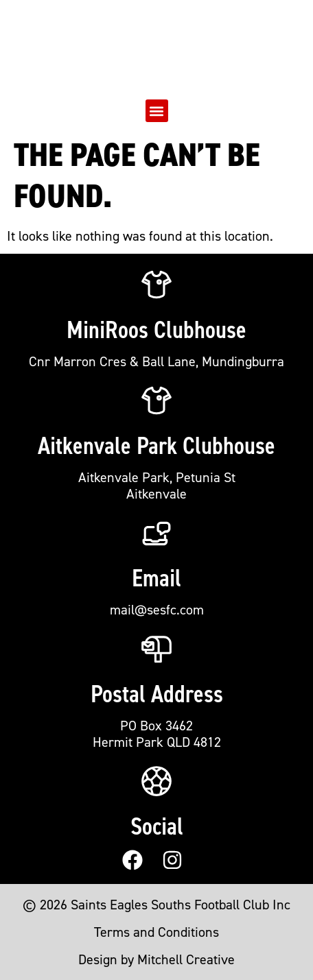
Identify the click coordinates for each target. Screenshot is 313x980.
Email (156, 578)
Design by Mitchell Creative (156, 959)
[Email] (156, 533)
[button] (157, 111)
